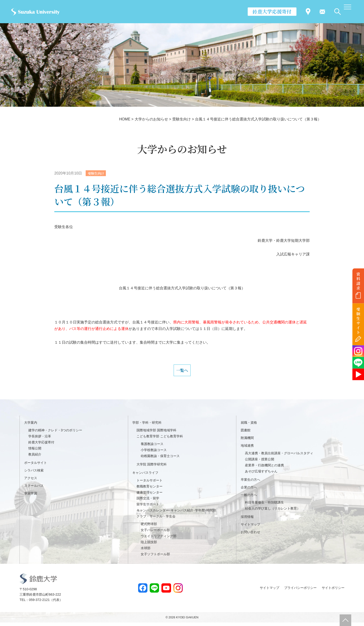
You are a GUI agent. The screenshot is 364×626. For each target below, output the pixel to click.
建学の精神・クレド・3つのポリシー (55, 434)
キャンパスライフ (145, 476)
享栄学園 (31, 497)
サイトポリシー (333, 591)
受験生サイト (358, 321)
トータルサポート (149, 484)
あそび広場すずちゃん (261, 475)
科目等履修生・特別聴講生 (264, 506)
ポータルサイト (36, 466)
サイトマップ (250, 528)
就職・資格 (249, 426)
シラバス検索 (34, 474)
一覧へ (182, 372)
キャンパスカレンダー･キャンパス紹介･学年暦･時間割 (176, 514)
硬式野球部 (149, 527)
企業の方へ (249, 491)
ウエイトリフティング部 (159, 539)
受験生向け (97, 173)
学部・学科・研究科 (147, 426)
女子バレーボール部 (155, 533)
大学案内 (31, 426)
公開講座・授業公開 (260, 463)
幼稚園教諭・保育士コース (160, 459)
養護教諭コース (152, 447)
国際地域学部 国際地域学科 (156, 434)
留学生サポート (148, 508)
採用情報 (247, 520)
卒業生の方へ (250, 483)
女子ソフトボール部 (155, 558)
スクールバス (34, 489)
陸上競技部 (149, 545)
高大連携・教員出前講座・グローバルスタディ (279, 457)
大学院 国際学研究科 (152, 468)
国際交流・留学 (148, 502)
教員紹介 (35, 458)
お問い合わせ (250, 536)
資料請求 (358, 281)
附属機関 (247, 441)
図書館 (246, 434)
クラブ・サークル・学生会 (156, 520)
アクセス (31, 481)
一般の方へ (249, 498)
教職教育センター (149, 490)
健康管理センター (149, 496)
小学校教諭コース (154, 453)
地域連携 (247, 449)
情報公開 (35, 452)
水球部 (146, 552)
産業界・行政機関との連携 (264, 469)
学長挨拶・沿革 (40, 440)
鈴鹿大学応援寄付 (272, 11)
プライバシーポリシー (300, 591)
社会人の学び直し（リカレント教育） (273, 512)
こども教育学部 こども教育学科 (160, 440)
